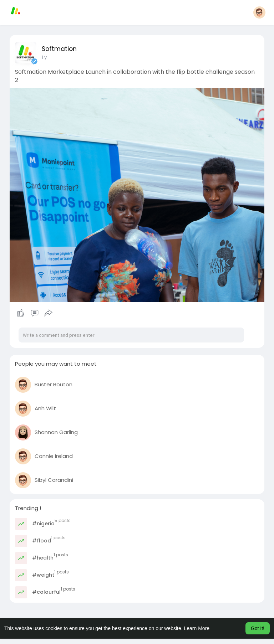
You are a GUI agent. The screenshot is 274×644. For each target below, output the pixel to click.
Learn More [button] (197, 628)
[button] (259, 12)
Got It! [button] (258, 628)
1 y (44, 57)
